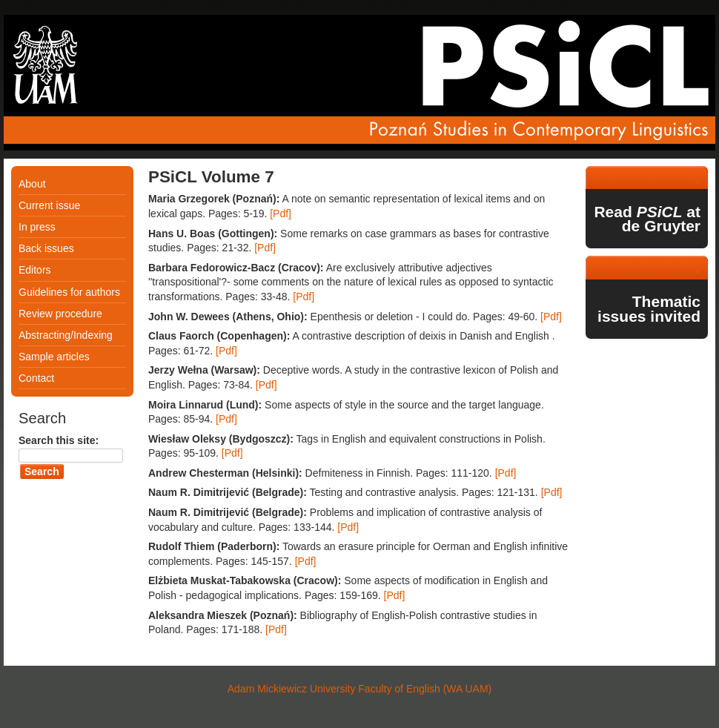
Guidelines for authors (69, 292)
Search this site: (59, 440)
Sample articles (54, 357)
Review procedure (60, 314)
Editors (35, 270)
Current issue (49, 205)
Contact (36, 378)
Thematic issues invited (649, 309)
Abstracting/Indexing (66, 335)
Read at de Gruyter (647, 219)
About (32, 184)
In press (37, 227)
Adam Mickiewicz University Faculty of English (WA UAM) (360, 689)
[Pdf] (281, 214)
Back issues (46, 248)
